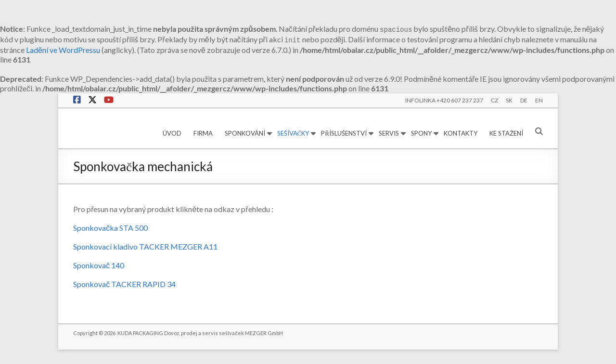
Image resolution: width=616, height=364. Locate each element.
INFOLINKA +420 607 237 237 (444, 100)
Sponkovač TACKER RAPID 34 (124, 284)
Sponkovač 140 (99, 265)
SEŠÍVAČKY (293, 133)
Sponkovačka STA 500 (110, 228)
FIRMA (203, 133)
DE (524, 100)
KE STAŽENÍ (506, 133)
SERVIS (389, 133)
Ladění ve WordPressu (63, 50)
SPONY (421, 133)
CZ (494, 100)
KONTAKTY (461, 133)
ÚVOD (172, 133)
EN (539, 100)
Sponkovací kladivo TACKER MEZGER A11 (145, 246)
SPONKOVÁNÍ (245, 133)
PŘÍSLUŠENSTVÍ (344, 133)
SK (509, 100)
